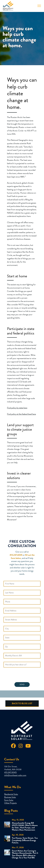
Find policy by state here (17, 408)
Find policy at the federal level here (21, 414)
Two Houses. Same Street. (23, 838)
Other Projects (10, 803)
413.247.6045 (10, 772)
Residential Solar (11, 794)
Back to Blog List (22, 703)
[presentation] (21, 675)
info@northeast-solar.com (15, 775)
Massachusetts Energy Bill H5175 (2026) (23, 824)
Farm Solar (9, 800)
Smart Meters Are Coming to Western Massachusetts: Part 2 (25, 852)
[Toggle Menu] (39, 6)
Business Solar (10, 797)
